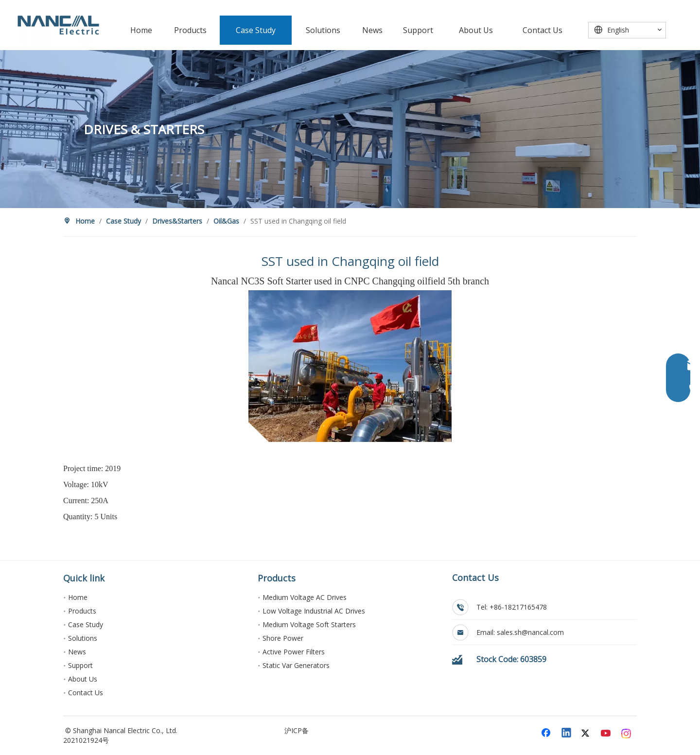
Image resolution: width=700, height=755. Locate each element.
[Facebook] (547, 734)
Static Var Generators (296, 665)
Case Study (86, 624)
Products (82, 611)
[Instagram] (627, 734)
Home (78, 597)
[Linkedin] (567, 734)
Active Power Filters (294, 652)
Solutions (83, 638)
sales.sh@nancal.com (530, 632)
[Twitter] (587, 734)
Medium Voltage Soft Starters (309, 624)
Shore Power (283, 638)
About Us (83, 679)
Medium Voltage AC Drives (305, 597)
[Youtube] (607, 734)
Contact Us (86, 693)
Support (80, 665)
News (77, 652)
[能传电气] (58, 25)
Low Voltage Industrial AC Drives (314, 611)
